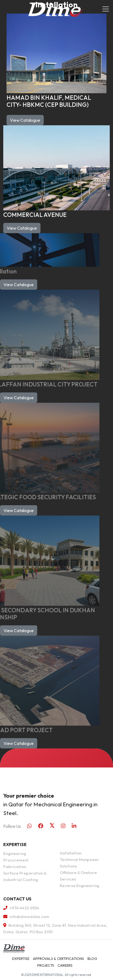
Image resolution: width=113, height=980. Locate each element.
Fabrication (15, 867)
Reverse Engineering (79, 886)
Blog (92, 959)
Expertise (21, 959)
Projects (46, 965)
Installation (71, 853)
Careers (65, 965)
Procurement (16, 860)
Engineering (15, 853)
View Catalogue (25, 120)
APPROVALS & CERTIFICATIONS (58, 959)
